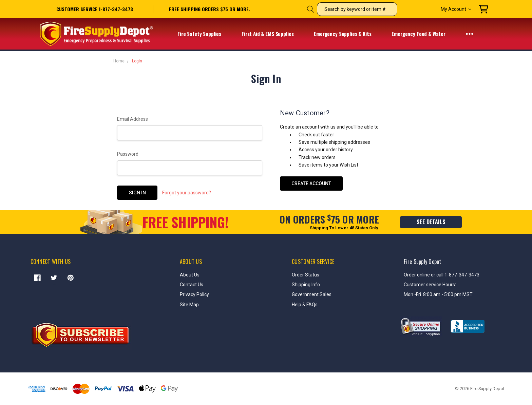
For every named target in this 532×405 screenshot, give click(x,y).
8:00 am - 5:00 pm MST (448, 294)
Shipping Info (306, 285)
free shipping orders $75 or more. (210, 9)
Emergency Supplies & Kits (347, 34)
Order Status (306, 275)
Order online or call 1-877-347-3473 (442, 275)
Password (128, 154)
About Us (190, 275)
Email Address (132, 119)
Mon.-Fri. (413, 294)
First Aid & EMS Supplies (272, 34)
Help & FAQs (305, 305)
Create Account (311, 184)
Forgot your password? (187, 193)
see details (431, 222)
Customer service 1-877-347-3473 (95, 9)
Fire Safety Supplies (204, 34)
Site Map (189, 305)
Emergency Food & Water (423, 34)
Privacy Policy (194, 294)
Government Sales (312, 294)
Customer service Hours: (430, 285)
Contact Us (192, 285)
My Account (456, 9)
